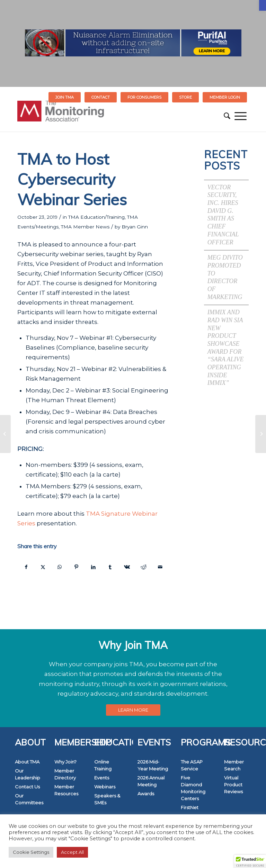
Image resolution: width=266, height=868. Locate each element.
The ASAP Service (192, 765)
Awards (146, 794)
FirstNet (190, 807)
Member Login (225, 97)
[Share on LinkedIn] (93, 567)
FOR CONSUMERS (144, 97)
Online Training (103, 765)
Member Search (234, 765)
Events (102, 778)
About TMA (27, 762)
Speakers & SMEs (107, 799)
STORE (185, 97)
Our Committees (29, 799)
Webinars (105, 787)
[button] (263, 5)
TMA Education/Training (96, 217)
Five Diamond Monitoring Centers (193, 788)
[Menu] (241, 116)
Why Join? (65, 762)
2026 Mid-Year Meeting (153, 765)
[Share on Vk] (127, 567)
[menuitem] (65, 97)
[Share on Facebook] (26, 567)
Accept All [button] (72, 852)
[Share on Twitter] (43, 567)
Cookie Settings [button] (31, 852)
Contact (101, 97)
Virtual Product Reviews (233, 785)
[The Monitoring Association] (61, 116)
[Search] (227, 116)
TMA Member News (85, 227)
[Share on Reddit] (144, 567)
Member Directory (65, 774)
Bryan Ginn (135, 227)
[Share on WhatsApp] (60, 567)
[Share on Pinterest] (76, 567)
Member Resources (66, 790)
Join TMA (65, 97)
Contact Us (27, 787)
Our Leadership (28, 774)
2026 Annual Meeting (151, 781)
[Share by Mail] (160, 567)
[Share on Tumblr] (110, 567)
